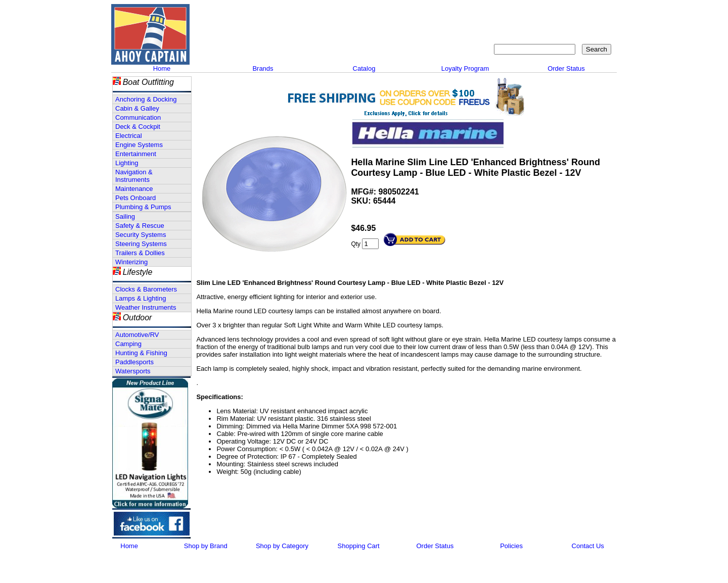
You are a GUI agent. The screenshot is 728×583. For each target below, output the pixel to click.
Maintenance (134, 189)
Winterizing (131, 262)
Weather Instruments (146, 307)
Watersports (133, 371)
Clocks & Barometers (146, 289)
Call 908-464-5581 (230, 45)
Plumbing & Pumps (143, 207)
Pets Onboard (135, 198)
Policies (511, 546)
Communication (138, 117)
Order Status (566, 68)
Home (162, 68)
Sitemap (544, 13)
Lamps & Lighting (141, 298)
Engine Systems (139, 145)
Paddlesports (134, 362)
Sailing (125, 216)
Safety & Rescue (140, 226)
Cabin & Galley (137, 108)
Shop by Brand (206, 546)
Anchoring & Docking (146, 99)
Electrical (129, 136)
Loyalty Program (465, 68)
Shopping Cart (589, 13)
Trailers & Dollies (140, 253)
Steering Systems (141, 244)
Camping (128, 344)
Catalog (364, 68)
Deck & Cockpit (138, 127)
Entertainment (136, 154)
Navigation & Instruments (134, 176)
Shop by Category (282, 546)
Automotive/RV (137, 335)
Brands (263, 68)
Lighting (127, 163)
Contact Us (503, 13)
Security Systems (141, 235)
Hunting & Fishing (141, 353)
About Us (461, 13)
